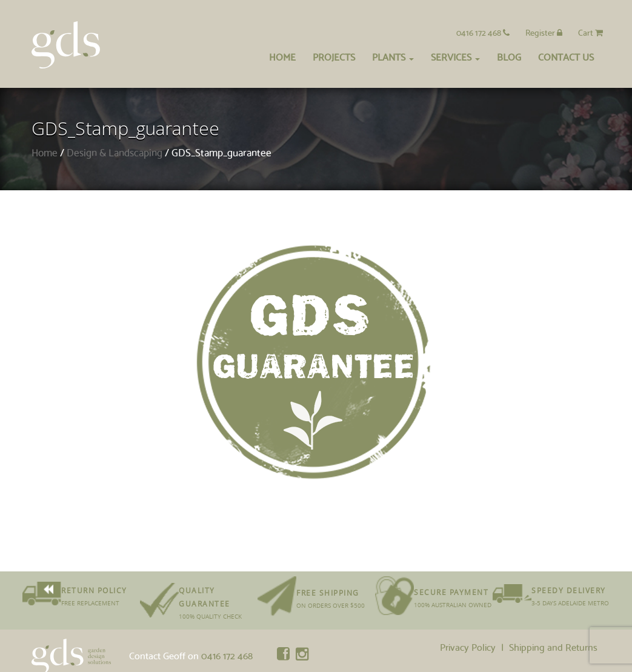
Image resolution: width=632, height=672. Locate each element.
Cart (590, 32)
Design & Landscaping (115, 152)
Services (455, 56)
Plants (393, 56)
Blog (509, 56)
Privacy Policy (468, 646)
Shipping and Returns (553, 646)
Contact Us (566, 56)
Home (282, 56)
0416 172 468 (483, 32)
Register (544, 32)
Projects (334, 56)
